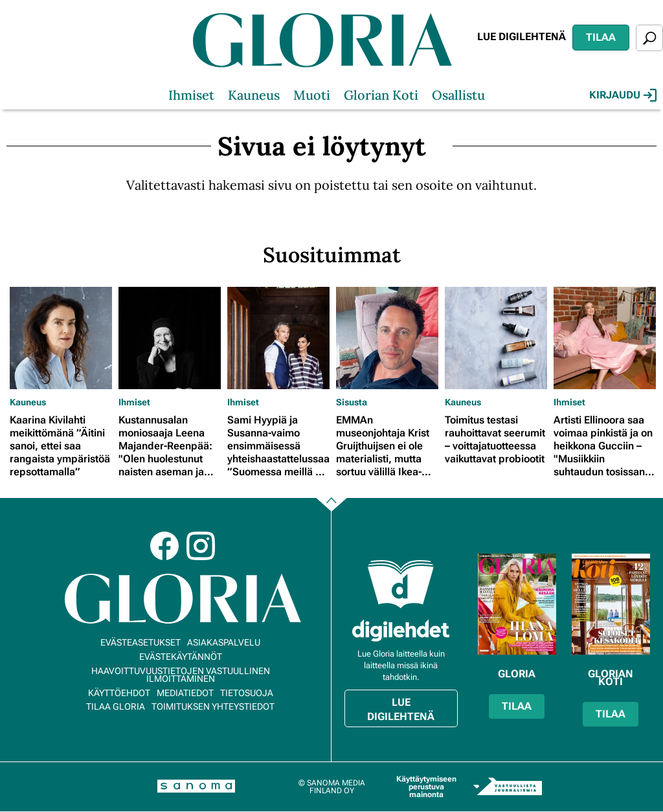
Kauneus (254, 95)
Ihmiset (191, 95)
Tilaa (601, 37)
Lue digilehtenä (522, 37)
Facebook (164, 546)
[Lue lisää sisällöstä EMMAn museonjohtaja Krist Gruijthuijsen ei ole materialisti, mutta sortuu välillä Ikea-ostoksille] (387, 338)
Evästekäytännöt (181, 657)
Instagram (201, 546)
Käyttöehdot (119, 693)
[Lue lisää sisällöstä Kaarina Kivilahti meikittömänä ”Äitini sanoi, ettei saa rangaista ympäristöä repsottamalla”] (61, 338)
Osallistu (458, 95)
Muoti (312, 95)
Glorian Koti (381, 95)
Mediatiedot (185, 693)
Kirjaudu (623, 95)
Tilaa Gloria (116, 706)
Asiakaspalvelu (224, 642)
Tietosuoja (247, 693)
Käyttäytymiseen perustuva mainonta (426, 787)
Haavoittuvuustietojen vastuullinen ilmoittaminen (181, 675)
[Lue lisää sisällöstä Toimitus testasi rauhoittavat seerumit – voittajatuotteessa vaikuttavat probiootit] (496, 338)
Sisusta (352, 402)
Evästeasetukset (140, 642)
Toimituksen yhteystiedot (213, 706)
